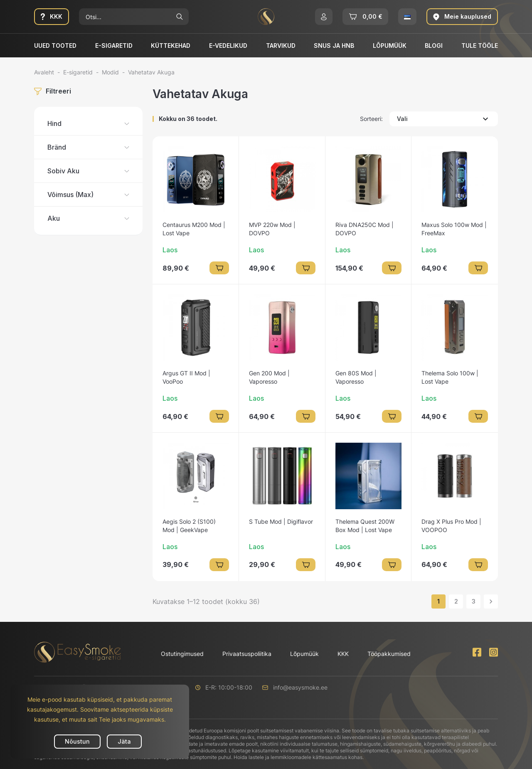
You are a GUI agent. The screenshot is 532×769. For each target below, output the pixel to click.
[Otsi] (125, 17)
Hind (54, 123)
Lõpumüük (390, 46)
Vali (444, 119)
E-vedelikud (228, 46)
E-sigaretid (114, 46)
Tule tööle (480, 46)
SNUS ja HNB (334, 46)
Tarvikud (281, 46)
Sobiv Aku (63, 171)
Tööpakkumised (389, 654)
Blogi (434, 46)
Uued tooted (55, 46)
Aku (54, 218)
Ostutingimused (182, 654)
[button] (324, 17)
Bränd (57, 147)
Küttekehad (171, 46)
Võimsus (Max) (70, 195)
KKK (343, 654)
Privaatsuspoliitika (247, 654)
